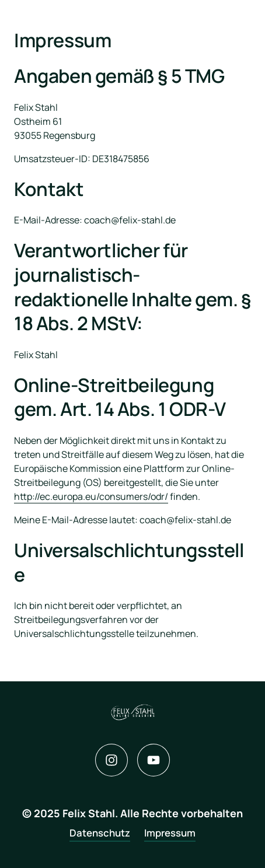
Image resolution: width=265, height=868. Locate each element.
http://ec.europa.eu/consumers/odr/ (91, 496)
